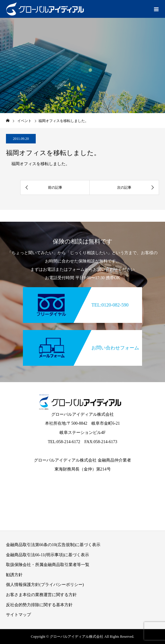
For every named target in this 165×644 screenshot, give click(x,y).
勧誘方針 (14, 575)
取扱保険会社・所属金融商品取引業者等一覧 (48, 565)
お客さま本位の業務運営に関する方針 (41, 595)
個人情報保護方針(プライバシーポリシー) (45, 585)
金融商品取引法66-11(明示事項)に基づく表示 (48, 555)
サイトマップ (18, 615)
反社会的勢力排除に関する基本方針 (39, 605)
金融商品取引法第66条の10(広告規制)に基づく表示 (53, 545)
